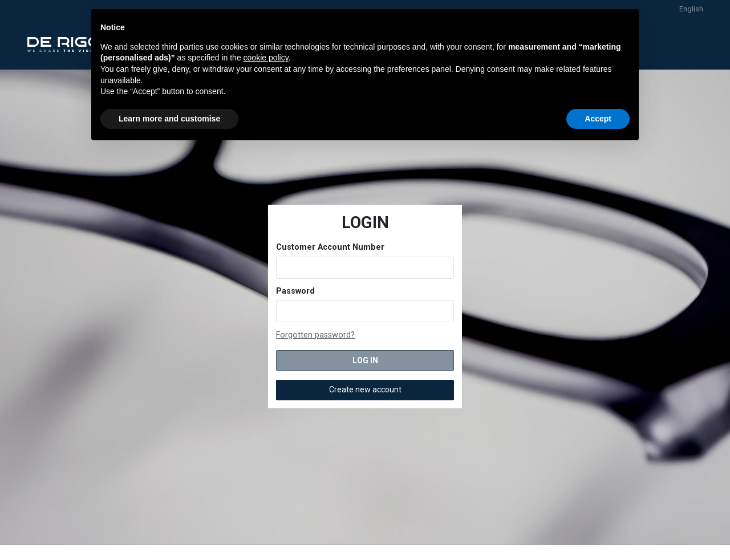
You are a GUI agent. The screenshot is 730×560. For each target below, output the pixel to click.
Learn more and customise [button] (169, 119)
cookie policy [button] (266, 58)
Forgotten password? (315, 335)
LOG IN (365, 360)
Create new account (365, 389)
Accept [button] (598, 119)
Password (295, 291)
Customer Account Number (330, 247)
